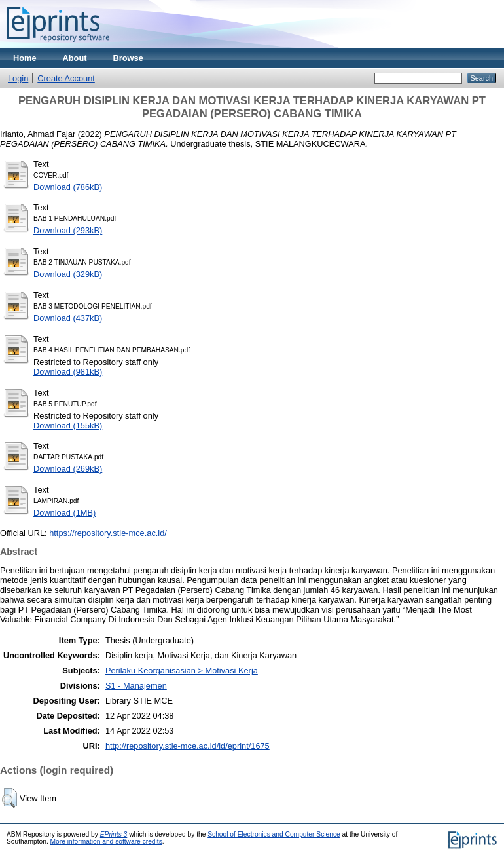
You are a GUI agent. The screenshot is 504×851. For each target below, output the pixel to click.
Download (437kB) (68, 318)
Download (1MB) (64, 513)
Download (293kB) (68, 230)
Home (25, 58)
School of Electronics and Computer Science (274, 834)
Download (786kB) (68, 187)
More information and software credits (106, 842)
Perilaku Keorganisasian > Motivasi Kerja (182, 671)
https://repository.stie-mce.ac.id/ (108, 533)
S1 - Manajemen (136, 686)
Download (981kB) (68, 372)
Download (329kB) (68, 274)
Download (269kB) (68, 469)
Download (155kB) (68, 425)
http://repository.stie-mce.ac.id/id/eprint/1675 (188, 746)
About (75, 58)
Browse (128, 58)
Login (18, 78)
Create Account (66, 78)
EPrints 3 (114, 834)
